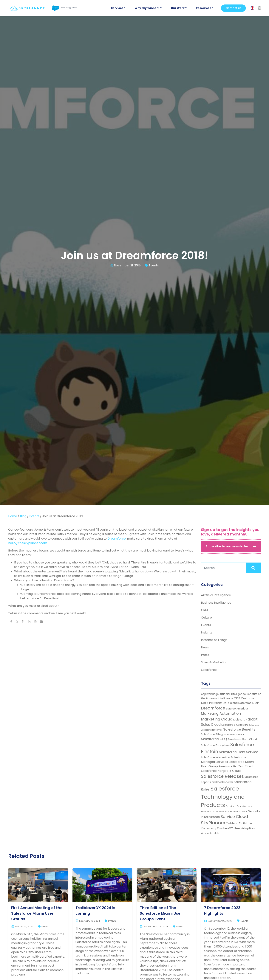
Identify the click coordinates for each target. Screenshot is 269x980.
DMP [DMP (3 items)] (256, 703)
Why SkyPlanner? (147, 8)
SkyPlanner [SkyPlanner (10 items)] (213, 823)
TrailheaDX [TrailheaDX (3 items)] (225, 828)
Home (13, 516)
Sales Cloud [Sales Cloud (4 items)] (211, 724)
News (205, 647)
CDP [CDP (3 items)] (237, 698)
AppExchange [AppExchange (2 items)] (210, 694)
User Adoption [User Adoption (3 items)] (244, 828)
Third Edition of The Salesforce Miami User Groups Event (161, 913)
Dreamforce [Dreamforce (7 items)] (213, 708)
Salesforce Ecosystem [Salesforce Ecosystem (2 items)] (215, 745)
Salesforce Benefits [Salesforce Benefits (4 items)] (239, 729)
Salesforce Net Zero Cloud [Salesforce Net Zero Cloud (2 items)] (236, 766)
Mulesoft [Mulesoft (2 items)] (239, 720)
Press (205, 655)
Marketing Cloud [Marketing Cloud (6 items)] (217, 719)
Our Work (178, 8)
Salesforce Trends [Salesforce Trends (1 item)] (239, 812)
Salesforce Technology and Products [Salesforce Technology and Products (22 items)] (223, 797)
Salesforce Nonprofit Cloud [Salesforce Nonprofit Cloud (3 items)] (221, 771)
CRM (204, 610)
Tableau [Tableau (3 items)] (232, 823)
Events (154, 265)
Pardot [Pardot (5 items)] (252, 719)
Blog (23, 516)
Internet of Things (214, 640)
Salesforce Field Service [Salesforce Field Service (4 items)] (239, 752)
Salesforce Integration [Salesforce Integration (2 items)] (215, 757)
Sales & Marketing (214, 662)
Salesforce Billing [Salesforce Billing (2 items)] (212, 734)
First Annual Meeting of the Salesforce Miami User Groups (37, 913)
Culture (206, 618)
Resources (204, 8)
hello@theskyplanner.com (28, 543)
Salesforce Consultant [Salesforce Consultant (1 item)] (234, 735)
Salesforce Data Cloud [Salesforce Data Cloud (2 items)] (242, 739)
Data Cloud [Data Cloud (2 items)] (230, 703)
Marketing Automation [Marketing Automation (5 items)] (221, 713)
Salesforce (209, 670)
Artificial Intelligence (216, 595)
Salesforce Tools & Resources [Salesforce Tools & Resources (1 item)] (215, 812)
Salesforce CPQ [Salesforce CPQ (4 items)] (214, 739)
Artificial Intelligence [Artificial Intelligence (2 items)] (233, 694)
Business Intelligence (216, 603)
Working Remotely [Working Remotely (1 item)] (210, 833)
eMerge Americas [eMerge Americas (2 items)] (237, 709)
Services (117, 8)
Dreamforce (117, 539)
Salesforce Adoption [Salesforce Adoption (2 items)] (235, 725)
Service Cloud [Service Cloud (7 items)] (234, 817)
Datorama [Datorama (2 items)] (245, 703)
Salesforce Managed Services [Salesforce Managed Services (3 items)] (224, 760)
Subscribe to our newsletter (227, 546)
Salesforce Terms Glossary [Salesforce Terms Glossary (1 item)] (239, 806)
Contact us (233, 8)
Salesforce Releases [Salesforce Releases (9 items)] (222, 776)
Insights (207, 632)
